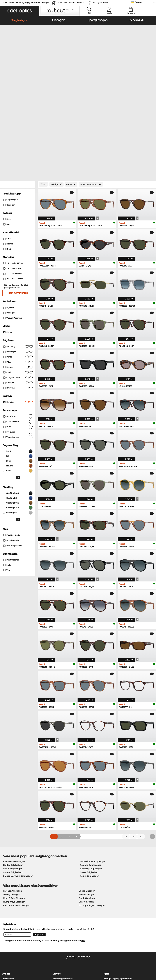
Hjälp (106, 888)
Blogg (106, 904)
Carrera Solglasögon (13, 787)
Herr (7, 139)
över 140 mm (13, 193)
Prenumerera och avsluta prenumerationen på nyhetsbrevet (127, 899)
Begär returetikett (62, 901)
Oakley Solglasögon (13, 780)
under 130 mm (14, 178)
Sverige (138, 2)
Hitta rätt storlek (18, 208)
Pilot (18, 277)
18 (126, 751)
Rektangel (18, 266)
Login (109, 13)
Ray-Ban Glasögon (12, 805)
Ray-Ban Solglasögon (14, 776)
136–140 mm (13, 188)
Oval (18, 287)
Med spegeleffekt (13, 460)
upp (151, 962)
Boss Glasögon (86, 816)
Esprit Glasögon (87, 813)
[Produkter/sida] (91, 99)
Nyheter (9, 222)
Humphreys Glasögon (14, 816)
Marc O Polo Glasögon (14, 813)
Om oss (6, 888)
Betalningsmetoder (62, 893)
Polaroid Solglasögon (91, 780)
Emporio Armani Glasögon (17, 820)
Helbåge (18, 317)
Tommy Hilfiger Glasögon (92, 820)
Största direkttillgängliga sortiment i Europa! (29, 3)
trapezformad (18, 352)
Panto (18, 272)
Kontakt (6, 901)
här (83, 855)
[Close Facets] (18, 99)
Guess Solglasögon (90, 787)
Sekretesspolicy (34, 962)
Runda (18, 282)
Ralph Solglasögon (90, 791)
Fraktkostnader (60, 897)
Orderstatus (109, 908)
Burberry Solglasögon (91, 783)
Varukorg (131, 13)
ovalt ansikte (18, 336)
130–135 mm (13, 183)
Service (57, 888)
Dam (7, 134)
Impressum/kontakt (12, 965)
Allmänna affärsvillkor (13, 962)
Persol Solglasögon (13, 783)
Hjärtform (18, 331)
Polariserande (11, 455)
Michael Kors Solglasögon (93, 776)
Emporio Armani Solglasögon (18, 791)
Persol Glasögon (87, 809)
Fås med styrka (12, 450)
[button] (19, 11)
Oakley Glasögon (12, 809)
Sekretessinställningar (13, 897)
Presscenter (8, 893)
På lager (9, 227)
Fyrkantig (18, 261)
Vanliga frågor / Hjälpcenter (117, 893)
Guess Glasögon (87, 805)
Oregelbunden (18, 292)
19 (133, 751)
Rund (18, 341)
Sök (90, 13)
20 (141, 751)
